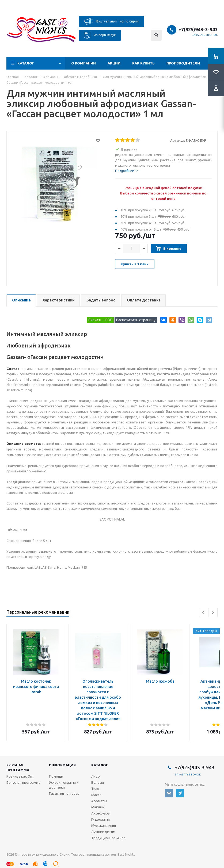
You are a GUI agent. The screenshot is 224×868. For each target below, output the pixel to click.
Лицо (96, 776)
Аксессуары (101, 813)
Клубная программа (18, 767)
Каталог (26, 63)
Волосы (98, 782)
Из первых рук (100, 35)
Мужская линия (104, 825)
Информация (62, 765)
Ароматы (99, 801)
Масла (96, 795)
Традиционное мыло (108, 838)
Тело (95, 789)
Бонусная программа (23, 782)
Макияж (98, 807)
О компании (83, 63)
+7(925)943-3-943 (198, 29)
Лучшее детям (103, 832)
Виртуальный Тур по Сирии (111, 22)
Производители (183, 63)
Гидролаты (100, 819)
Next (213, 612)
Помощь (56, 776)
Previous (204, 612)
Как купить (143, 63)
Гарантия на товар (64, 793)
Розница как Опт (20, 776)
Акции (114, 63)
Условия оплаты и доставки (64, 785)
